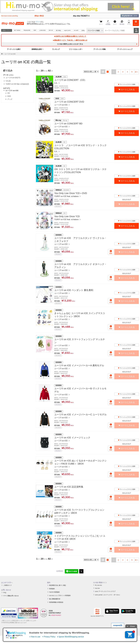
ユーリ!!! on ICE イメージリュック (72, 438)
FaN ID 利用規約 (54, 592)
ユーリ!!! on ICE (11, 90)
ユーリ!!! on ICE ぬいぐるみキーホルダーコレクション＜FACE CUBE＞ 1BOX (80, 462)
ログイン (62, 24)
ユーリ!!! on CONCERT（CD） (70, 80)
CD (9, 93)
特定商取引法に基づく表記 (58, 585)
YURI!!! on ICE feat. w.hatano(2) (17, 84)
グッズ (10, 99)
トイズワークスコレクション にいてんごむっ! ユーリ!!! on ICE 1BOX (80, 537)
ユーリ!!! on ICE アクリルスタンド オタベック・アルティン (80, 266)
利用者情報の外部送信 (56, 602)
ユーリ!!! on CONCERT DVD (69, 102)
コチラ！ (42, 24)
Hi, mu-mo (99, 585)
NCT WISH (17, 30)
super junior (67, 30)
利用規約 (52, 589)
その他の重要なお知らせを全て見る (70, 44)
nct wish (76, 30)
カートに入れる (128, 90)
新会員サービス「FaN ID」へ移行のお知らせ (70, 40)
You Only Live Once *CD (67, 216)
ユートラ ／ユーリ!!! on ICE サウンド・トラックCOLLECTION (80, 147)
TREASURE (27, 30)
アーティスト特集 (100, 49)
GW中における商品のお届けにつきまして (70, 36)
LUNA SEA (42, 30)
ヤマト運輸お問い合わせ (11, 596)
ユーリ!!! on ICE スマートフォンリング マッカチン (80, 341)
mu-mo (97, 588)
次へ (136, 72)
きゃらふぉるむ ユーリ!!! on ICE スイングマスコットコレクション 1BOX (80, 315)
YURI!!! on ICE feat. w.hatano (67, 196)
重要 (111, 253)
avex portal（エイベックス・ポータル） (108, 595)
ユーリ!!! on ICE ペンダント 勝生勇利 (74, 290)
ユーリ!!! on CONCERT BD (68, 124)
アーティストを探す (14, 49)
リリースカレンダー (76, 49)
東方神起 (58, 30)
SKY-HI (51, 30)
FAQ (5, 593)
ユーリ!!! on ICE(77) (13, 78)
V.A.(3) (8, 81)
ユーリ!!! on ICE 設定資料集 (69, 487)
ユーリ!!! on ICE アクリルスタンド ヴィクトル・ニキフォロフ (80, 240)
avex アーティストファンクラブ (105, 591)
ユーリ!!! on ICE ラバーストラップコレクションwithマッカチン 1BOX (79, 511)
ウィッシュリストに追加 (127, 84)
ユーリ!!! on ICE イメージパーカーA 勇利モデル (79, 365)
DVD (9, 96)
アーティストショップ (125, 49)
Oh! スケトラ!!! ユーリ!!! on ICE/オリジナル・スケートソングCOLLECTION (80, 171)
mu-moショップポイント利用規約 (60, 596)
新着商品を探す (37, 49)
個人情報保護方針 (55, 599)
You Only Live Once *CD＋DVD (71, 193)
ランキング (56, 49)
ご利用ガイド (7, 585)
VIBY (35, 30)
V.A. (56, 83)
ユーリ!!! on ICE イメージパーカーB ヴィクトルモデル (80, 390)
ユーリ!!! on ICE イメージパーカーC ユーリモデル (80, 415)
